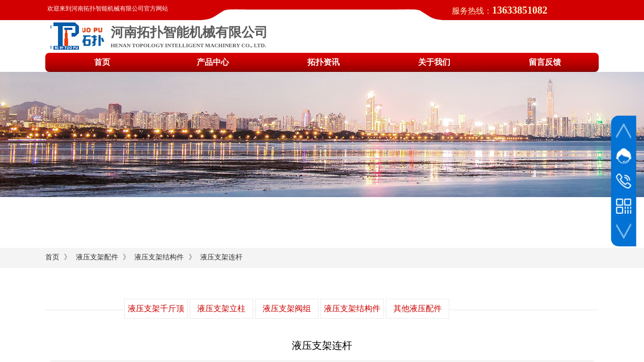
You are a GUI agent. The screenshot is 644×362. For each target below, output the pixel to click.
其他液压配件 (418, 308)
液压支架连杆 (221, 257)
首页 (52, 257)
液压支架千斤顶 (156, 308)
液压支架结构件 (159, 257)
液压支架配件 (97, 257)
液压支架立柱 (221, 308)
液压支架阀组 (287, 308)
